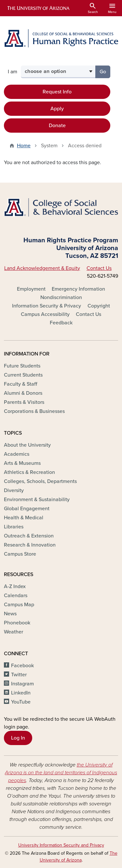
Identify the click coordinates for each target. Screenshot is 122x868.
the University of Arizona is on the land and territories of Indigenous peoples (61, 773)
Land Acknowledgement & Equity (42, 268)
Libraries (14, 527)
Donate (57, 126)
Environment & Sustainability (37, 500)
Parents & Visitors (24, 402)
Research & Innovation (30, 545)
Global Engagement (27, 509)
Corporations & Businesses (34, 411)
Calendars (16, 596)
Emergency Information (78, 289)
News (10, 614)
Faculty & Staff (20, 384)
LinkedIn (21, 693)
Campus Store (20, 554)
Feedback (61, 323)
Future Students (22, 366)
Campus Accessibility (45, 314)
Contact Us (99, 268)
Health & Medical (24, 518)
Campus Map (19, 605)
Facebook (22, 666)
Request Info (57, 92)
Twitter (19, 675)
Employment (31, 289)
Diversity (14, 490)
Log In (18, 738)
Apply (57, 109)
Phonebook (17, 623)
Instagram (22, 684)
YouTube (21, 702)
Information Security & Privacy (47, 306)
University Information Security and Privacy (61, 845)
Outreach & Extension (29, 536)
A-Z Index (15, 586)
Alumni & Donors (23, 393)
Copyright (99, 306)
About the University (27, 445)
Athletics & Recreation (29, 472)
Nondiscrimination (61, 297)
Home (24, 146)
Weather (14, 632)
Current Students (23, 375)
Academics (17, 454)
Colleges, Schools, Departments (40, 481)
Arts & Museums (22, 463)
